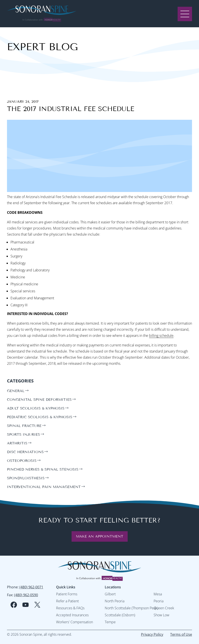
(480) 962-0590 (26, 595)
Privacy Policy (152, 634)
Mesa (158, 594)
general (16, 391)
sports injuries (23, 434)
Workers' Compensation (75, 622)
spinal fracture (24, 426)
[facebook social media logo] (14, 605)
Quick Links (66, 587)
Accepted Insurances (72, 615)
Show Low (161, 615)
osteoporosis (22, 461)
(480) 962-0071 (31, 587)
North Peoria (115, 601)
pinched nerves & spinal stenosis (43, 469)
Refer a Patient (67, 601)
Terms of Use (181, 634)
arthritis (17, 443)
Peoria (159, 601)
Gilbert (110, 594)
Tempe (110, 622)
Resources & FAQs (70, 608)
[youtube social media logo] (26, 605)
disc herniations (25, 452)
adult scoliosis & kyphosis (36, 408)
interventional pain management (44, 487)
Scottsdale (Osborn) (120, 615)
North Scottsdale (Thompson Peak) (131, 608)
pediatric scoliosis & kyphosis (40, 417)
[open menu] (185, 14)
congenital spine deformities (39, 400)
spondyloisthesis (26, 478)
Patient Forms (67, 594)
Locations (113, 587)
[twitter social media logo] (37, 605)
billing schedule (161, 336)
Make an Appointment (100, 536)
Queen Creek (164, 608)
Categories (20, 381)
